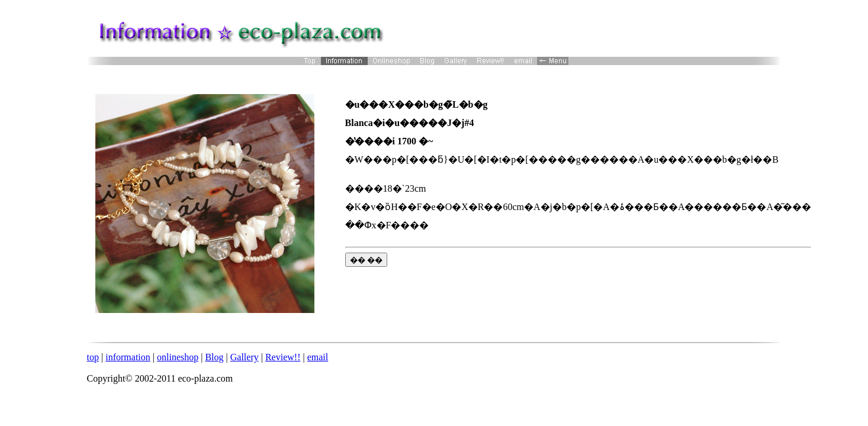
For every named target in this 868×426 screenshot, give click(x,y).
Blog (214, 357)
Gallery (245, 357)
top (93, 357)
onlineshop (178, 357)
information (128, 357)
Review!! (283, 357)
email (318, 357)
